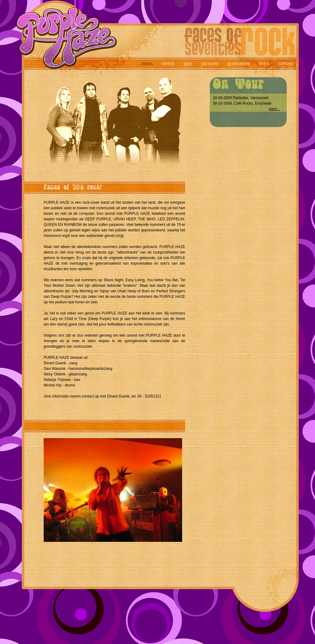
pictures (210, 64)
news (147, 64)
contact (286, 64)
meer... (274, 109)
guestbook (239, 64)
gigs (188, 64)
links (264, 64)
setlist (168, 64)
